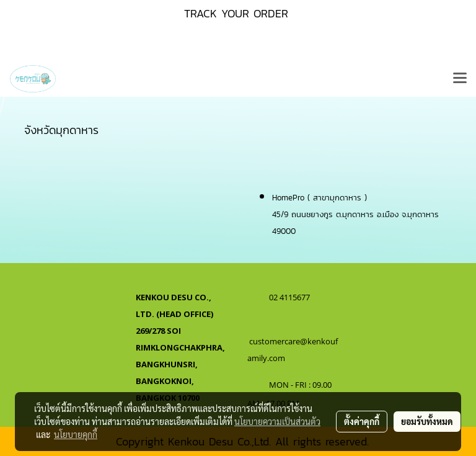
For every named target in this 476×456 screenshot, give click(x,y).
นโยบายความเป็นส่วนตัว (277, 421)
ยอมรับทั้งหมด (427, 421)
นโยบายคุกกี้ (76, 434)
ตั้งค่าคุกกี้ (362, 421)
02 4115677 (290, 297)
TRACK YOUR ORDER (236, 13)
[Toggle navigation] (460, 79)
